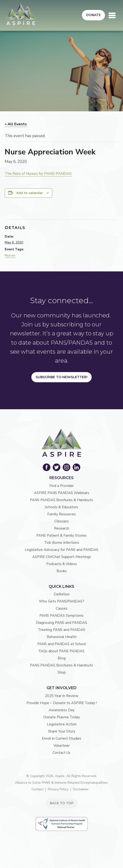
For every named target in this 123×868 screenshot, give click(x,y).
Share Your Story (62, 731)
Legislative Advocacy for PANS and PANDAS (61, 550)
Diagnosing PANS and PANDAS (61, 623)
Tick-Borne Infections (62, 543)
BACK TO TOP (62, 803)
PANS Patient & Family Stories (61, 535)
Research (62, 528)
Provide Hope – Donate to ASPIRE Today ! (62, 703)
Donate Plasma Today (62, 717)
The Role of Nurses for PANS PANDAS (38, 174)
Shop (62, 672)
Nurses (10, 255)
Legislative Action (62, 724)
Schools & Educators (61, 507)
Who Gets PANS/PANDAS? (62, 601)
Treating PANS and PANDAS (62, 630)
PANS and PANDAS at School (62, 644)
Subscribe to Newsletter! (61, 377)
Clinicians (62, 521)
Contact (38, 789)
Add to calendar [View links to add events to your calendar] (29, 193)
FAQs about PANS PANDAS (62, 651)
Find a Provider (62, 486)
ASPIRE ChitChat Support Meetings (62, 557)
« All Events (16, 124)
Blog (62, 658)
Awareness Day (62, 710)
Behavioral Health (62, 637)
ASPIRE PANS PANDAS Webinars (62, 493)
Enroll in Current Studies (61, 738)
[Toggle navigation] (112, 15)
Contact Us (61, 753)
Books (62, 571)
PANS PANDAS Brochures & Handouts (61, 500)
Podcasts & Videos (62, 564)
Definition (62, 594)
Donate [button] (93, 15)
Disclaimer (81, 789)
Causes (62, 608)
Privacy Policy (58, 789)
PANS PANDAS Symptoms (61, 616)
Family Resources (61, 514)
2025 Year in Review (62, 696)
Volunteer (61, 746)
